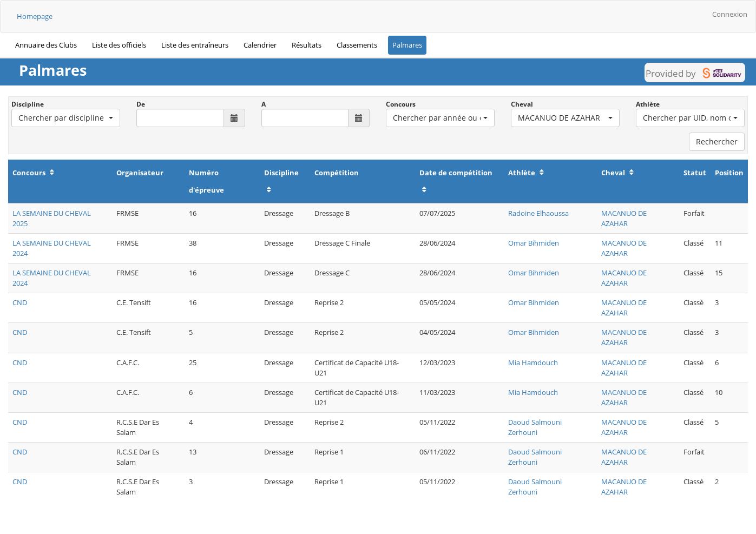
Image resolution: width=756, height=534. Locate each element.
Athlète (648, 104)
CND (20, 302)
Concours (401, 104)
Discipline (28, 104)
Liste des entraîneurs (195, 45)
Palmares (407, 45)
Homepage (35, 16)
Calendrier (260, 45)
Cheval (522, 104)
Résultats (307, 45)
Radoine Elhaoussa (538, 213)
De (141, 104)
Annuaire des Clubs (46, 45)
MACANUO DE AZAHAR (624, 218)
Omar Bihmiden (534, 243)
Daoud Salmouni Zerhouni (535, 427)
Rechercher (717, 141)
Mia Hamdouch (533, 362)
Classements (357, 45)
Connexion (730, 14)
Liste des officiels (119, 45)
